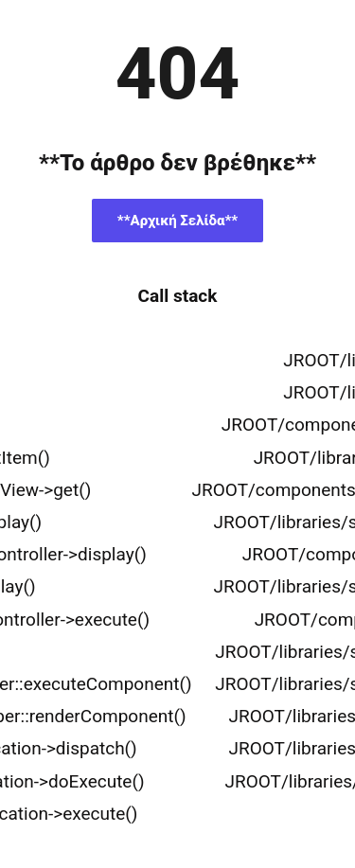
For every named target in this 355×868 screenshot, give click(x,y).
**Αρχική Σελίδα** (177, 221)
